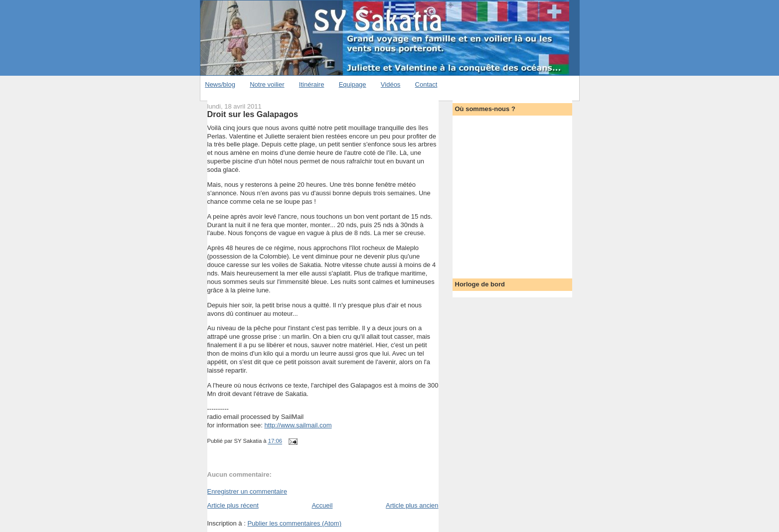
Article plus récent (233, 505)
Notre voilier (267, 84)
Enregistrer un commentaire (247, 491)
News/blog (220, 84)
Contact (426, 84)
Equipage (353, 84)
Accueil (322, 505)
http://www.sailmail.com (298, 425)
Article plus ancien (412, 505)
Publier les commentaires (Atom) (294, 523)
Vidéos (391, 84)
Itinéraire (312, 84)
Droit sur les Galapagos (253, 114)
